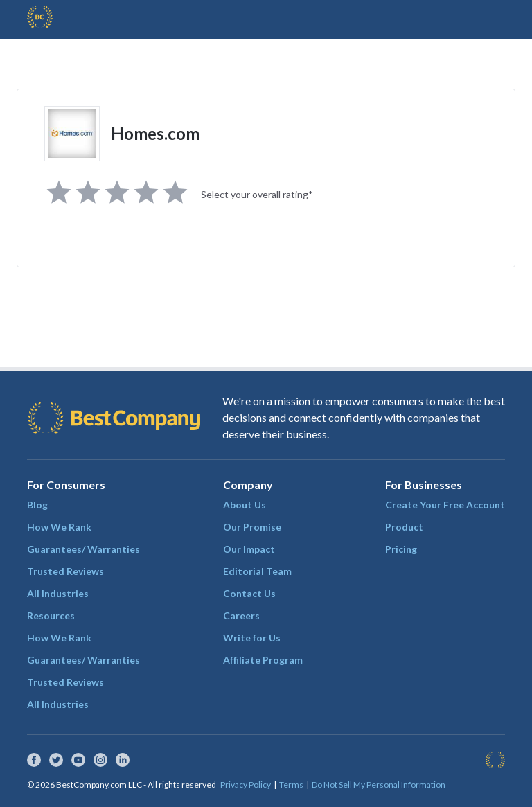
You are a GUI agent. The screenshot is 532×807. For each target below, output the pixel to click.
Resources (51, 615)
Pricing (401, 549)
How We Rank (59, 527)
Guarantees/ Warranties (83, 549)
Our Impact (249, 549)
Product (404, 527)
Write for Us (252, 638)
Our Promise (252, 527)
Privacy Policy (246, 784)
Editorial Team (257, 571)
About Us (245, 505)
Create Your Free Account (445, 505)
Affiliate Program (263, 660)
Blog (37, 505)
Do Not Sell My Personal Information (379, 784)
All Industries (58, 593)
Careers (241, 615)
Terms (291, 784)
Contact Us (249, 593)
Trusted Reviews (65, 571)
